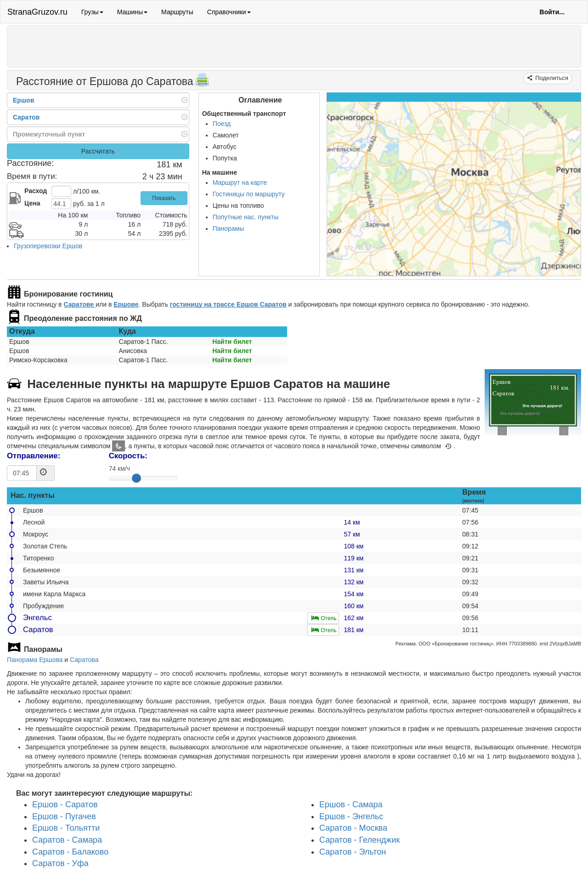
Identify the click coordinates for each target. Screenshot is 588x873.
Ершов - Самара (351, 805)
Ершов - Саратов (65, 805)
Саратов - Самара (67, 840)
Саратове (79, 304)
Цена (32, 203)
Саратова (84, 660)
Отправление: (34, 456)
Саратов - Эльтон (353, 852)
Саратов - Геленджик (359, 840)
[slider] (136, 478)
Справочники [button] (229, 12)
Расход (36, 191)
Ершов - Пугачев (64, 816)
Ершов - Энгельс (351, 816)
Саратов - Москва (353, 828)
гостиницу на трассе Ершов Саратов (228, 304)
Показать (164, 198)
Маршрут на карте (240, 183)
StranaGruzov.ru (37, 12)
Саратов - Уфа (60, 864)
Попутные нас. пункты (246, 217)
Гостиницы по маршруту (249, 194)
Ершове (126, 304)
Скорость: (128, 456)
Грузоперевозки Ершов (48, 246)
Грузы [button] (92, 12)
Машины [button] (132, 12)
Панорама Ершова (35, 660)
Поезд (222, 124)
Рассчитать (98, 151)
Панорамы (229, 228)
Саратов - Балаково (70, 852)
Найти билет (232, 342)
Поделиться (551, 78)
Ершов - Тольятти (66, 828)
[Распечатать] (202, 83)
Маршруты (177, 12)
